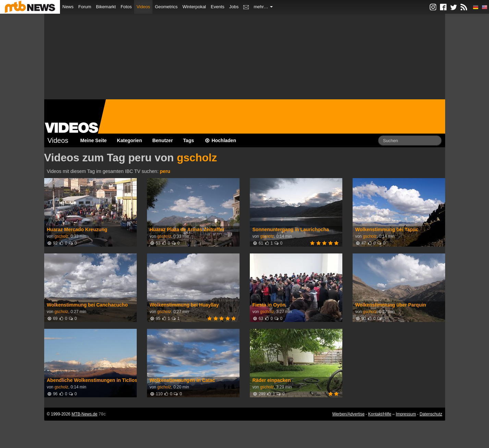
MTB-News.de (84, 414)
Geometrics (166, 7)
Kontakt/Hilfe (380, 414)
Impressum (406, 414)
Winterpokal (194, 7)
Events (218, 7)
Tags (188, 140)
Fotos (126, 7)
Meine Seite (93, 140)
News (68, 7)
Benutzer (162, 140)
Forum (85, 7)
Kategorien (129, 140)
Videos (143, 7)
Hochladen (220, 140)
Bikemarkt (106, 7)
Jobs (234, 7)
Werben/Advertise (348, 414)
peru (165, 171)
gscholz (197, 158)
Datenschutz (431, 414)
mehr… (263, 7)
